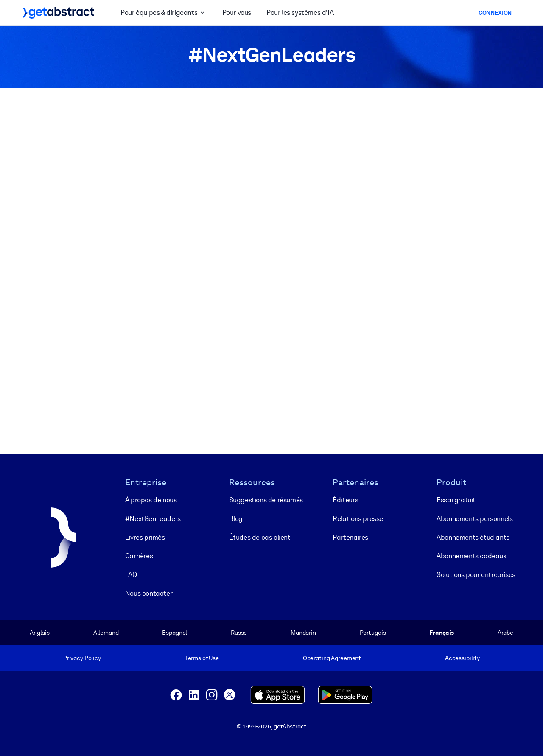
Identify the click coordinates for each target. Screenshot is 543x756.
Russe (239, 633)
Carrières (139, 556)
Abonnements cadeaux (471, 556)
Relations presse (358, 519)
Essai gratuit (456, 500)
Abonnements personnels (474, 519)
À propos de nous (151, 500)
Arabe (505, 633)
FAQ (131, 575)
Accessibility (462, 658)
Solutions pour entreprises (476, 575)
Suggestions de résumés (266, 500)
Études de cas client (260, 537)
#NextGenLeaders (153, 519)
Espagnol (175, 633)
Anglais (40, 633)
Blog (236, 519)
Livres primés (145, 537)
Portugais (373, 633)
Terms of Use (202, 658)
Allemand (106, 633)
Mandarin (303, 633)
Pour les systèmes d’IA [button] (300, 13)
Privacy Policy (82, 658)
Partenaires (350, 537)
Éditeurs (345, 500)
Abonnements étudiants (473, 537)
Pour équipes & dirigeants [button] (164, 13)
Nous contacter (149, 593)
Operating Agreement (332, 658)
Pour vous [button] (237, 13)
